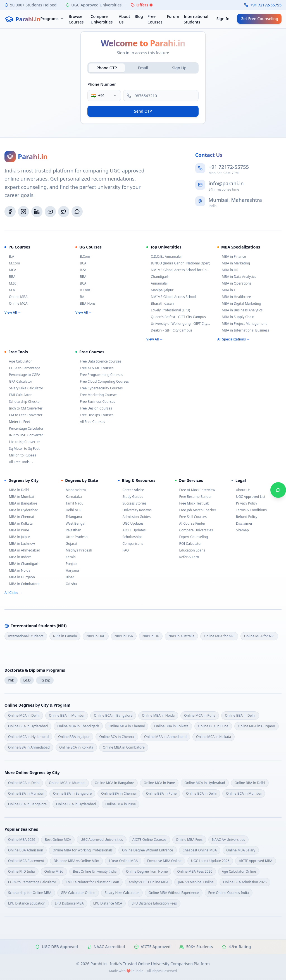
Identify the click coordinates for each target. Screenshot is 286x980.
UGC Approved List (248, 497)
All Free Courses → (92, 422)
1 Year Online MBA (123, 861)
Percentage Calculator (24, 429)
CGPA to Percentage (22, 368)
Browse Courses (76, 19)
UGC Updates (131, 524)
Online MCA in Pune (200, 715)
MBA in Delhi (17, 490)
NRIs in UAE (96, 636)
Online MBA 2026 (22, 840)
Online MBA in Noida (158, 715)
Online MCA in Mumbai (67, 783)
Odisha (69, 584)
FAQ (123, 550)
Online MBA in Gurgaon (257, 726)
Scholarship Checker (23, 402)
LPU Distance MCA (108, 903)
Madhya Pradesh (77, 550)
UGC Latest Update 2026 (210, 861)
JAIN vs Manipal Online (196, 882)
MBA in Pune (17, 530)
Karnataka (71, 497)
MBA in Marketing (234, 263)
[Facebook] (10, 212)
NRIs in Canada (65, 636)
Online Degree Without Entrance (148, 850)
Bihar (68, 577)
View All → (13, 312)
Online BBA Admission (26, 850)
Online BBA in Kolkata (171, 726)
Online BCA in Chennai (117, 737)
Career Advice (131, 490)
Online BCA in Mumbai (244, 793)
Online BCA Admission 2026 (245, 882)
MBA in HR (228, 270)
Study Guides (130, 497)
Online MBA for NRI (219, 636)
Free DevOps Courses (94, 415)
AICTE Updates (132, 530)
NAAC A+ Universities (228, 840)
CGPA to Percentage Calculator (32, 882)
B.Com (83, 257)
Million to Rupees (20, 455)
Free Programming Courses (99, 375)
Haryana (70, 571)
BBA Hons (85, 304)
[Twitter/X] (64, 212)
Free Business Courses (95, 402)
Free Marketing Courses (96, 395)
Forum (173, 16)
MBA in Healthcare (234, 297)
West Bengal (73, 524)
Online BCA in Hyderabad (28, 726)
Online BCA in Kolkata (76, 747)
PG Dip (45, 680)
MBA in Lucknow (20, 544)
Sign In (223, 19)
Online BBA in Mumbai (67, 715)
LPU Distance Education (27, 903)
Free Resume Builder (193, 497)
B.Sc (81, 270)
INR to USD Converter (24, 435)
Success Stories (132, 503)
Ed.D (27, 680)
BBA (10, 277)
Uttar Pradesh (74, 537)
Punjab (69, 564)
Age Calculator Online (239, 871)
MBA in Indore (18, 557)
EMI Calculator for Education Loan (92, 882)
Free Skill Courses (191, 517)
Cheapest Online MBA (200, 850)
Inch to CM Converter (23, 408)
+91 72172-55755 (266, 5)
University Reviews (135, 510)
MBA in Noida (17, 571)
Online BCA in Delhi (201, 793)
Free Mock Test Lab (192, 503)
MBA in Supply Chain (236, 317)
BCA (81, 263)
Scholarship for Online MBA (30, 893)
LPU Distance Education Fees (154, 903)
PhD (11, 680)
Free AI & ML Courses (94, 368)
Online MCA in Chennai (127, 726)
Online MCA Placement (26, 861)
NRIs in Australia (181, 636)
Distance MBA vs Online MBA (76, 861)
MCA (10, 270)
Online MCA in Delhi (24, 715)
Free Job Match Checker (196, 510)
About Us (124, 19)
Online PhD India (22, 871)
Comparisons (130, 544)
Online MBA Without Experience (174, 893)
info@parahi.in (226, 183)
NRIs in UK (151, 636)
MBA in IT (227, 290)
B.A (9, 257)
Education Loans (190, 550)
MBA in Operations (234, 283)
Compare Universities (102, 19)
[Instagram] (23, 212)
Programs (52, 19)
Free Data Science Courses (98, 361)
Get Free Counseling (259, 19)
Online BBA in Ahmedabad (29, 747)
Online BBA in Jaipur (74, 737)
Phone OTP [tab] (107, 68)
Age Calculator (18, 361)
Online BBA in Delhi (240, 715)
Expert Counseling (191, 537)
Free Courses (155, 19)
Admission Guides (134, 517)
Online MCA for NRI (259, 636)
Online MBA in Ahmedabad (165, 737)
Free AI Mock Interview (195, 490)
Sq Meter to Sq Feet (22, 449)
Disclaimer (242, 524)
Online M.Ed (54, 871)
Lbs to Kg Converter (22, 442)
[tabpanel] (143, 99)
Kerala (68, 557)
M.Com (12, 263)
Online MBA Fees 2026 (195, 871)
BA (80, 297)
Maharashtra (73, 490)
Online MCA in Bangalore (114, 783)
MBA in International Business (243, 330)
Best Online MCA (58, 840)
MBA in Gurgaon (20, 577)
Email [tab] (143, 68)
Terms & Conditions (249, 510)
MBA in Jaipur (17, 537)
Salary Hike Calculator (24, 388)
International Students (196, 19)
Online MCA (16, 304)
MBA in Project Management (242, 324)
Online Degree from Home (147, 871)
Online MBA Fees (189, 840)
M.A (10, 290)
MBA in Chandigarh (22, 564)
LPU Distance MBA (69, 903)
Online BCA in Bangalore (113, 715)
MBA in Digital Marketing (239, 304)
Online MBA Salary (241, 850)
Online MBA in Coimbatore (124, 747)
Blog (139, 16)
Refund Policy (244, 517)
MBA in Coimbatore (22, 584)
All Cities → (13, 593)
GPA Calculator (18, 382)
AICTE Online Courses (149, 840)
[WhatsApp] (77, 212)
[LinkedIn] (37, 212)
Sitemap (240, 530)
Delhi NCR (71, 510)
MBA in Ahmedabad (22, 550)
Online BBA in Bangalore (72, 793)
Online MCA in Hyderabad (28, 737)
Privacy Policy (244, 503)
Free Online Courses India (229, 893)
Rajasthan (71, 530)
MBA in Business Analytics (240, 310)
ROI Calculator (188, 544)
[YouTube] (50, 212)
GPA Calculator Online (78, 893)
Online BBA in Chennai (119, 793)
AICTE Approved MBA (256, 861)
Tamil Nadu (72, 503)
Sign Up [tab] (179, 68)
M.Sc (10, 283)
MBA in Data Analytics (237, 277)
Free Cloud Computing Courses (102, 382)
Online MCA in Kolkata (214, 737)
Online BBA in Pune (161, 793)
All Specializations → (234, 339)
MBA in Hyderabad (21, 510)
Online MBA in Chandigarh (78, 726)
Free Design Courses (94, 408)
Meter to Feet (17, 422)
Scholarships (130, 537)
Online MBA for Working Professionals (83, 850)
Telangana (71, 517)
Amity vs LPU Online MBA (148, 882)
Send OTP (143, 111)
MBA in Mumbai (19, 497)
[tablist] (143, 68)
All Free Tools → (19, 462)
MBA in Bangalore (21, 503)
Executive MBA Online (164, 861)
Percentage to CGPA (22, 375)
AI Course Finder (190, 524)
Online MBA (16, 297)
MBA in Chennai (19, 517)
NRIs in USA (124, 636)
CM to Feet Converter (23, 415)
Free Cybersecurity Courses (99, 388)
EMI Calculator (18, 395)
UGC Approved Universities (102, 840)
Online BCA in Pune (213, 726)
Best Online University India (95, 871)
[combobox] (104, 96)
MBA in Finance (232, 257)
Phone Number (102, 84)
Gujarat (69, 544)
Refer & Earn (187, 557)
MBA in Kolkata (19, 524)
